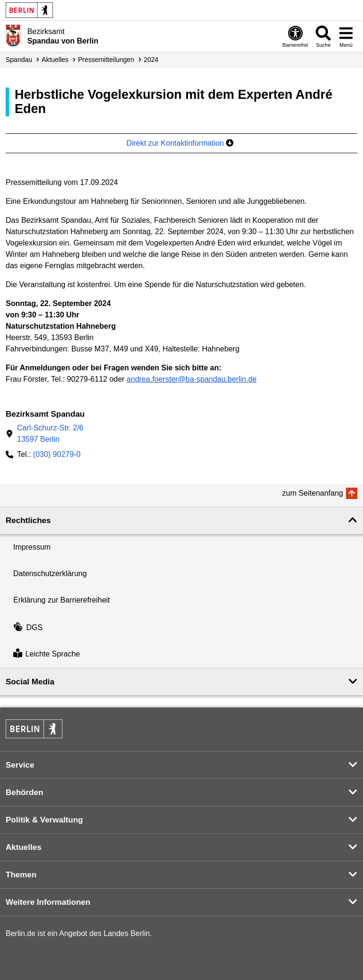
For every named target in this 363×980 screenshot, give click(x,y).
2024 (151, 60)
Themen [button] (21, 875)
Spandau (19, 60)
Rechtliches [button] (28, 521)
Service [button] (20, 765)
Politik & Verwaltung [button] (44, 820)
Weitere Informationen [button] (48, 902)
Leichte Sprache (47, 654)
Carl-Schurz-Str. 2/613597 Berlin (50, 433)
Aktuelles (55, 60)
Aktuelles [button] (24, 847)
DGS (28, 627)
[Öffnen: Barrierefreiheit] (295, 36)
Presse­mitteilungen (106, 60)
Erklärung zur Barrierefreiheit (62, 600)
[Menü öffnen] (346, 36)
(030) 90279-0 (57, 454)
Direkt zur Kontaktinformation (180, 143)
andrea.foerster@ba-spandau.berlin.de (192, 379)
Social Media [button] (30, 682)
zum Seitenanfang (313, 493)
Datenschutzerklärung (50, 573)
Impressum (32, 547)
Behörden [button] (24, 792)
